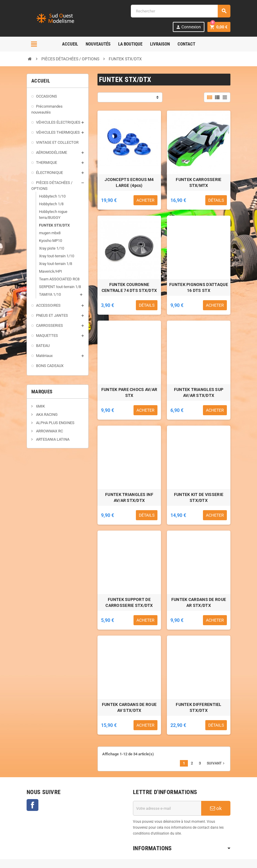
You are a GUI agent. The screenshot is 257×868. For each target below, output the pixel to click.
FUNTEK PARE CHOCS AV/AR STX (129, 392)
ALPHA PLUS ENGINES (55, 423)
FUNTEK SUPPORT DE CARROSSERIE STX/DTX (129, 602)
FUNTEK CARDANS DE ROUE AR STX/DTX (199, 602)
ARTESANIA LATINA (52, 439)
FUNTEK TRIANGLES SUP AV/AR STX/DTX (199, 392)
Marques (42, 392)
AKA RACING (46, 414)
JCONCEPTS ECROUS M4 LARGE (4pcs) (129, 182)
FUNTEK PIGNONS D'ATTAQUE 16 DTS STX (199, 287)
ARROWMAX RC (49, 431)
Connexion (188, 27)
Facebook (32, 805)
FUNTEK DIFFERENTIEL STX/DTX (199, 707)
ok (216, 808)
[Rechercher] (180, 11)
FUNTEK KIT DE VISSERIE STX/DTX (199, 497)
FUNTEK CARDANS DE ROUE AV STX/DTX (129, 707)
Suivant (216, 763)
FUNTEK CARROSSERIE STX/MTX (199, 182)
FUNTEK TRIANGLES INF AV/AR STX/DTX (129, 497)
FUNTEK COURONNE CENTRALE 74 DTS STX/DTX (129, 287)
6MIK (40, 406)
